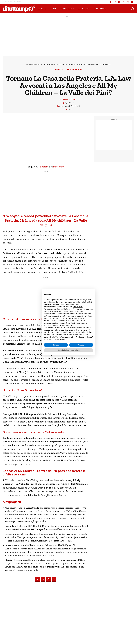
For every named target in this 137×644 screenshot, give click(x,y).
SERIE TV (39, 64)
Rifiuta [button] (56, 345)
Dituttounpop (30, 64)
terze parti (80, 309)
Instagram (59, 167)
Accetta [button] (81, 345)
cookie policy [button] (78, 307)
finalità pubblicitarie (51, 321)
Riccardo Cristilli (70, 99)
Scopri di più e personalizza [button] (68, 350)
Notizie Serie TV (75, 69)
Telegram (43, 167)
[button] (132, 9)
